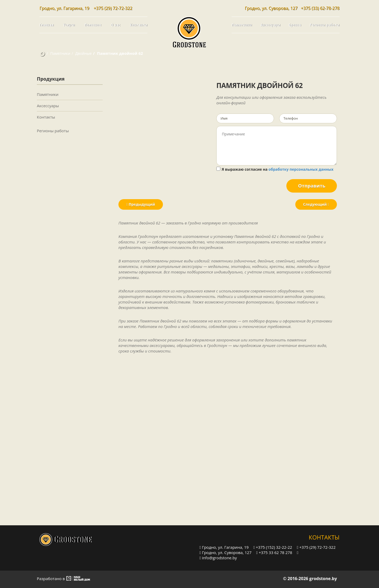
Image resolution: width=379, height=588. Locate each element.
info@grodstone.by (218, 558)
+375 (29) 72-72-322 (113, 8)
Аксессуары (270, 25)
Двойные (83, 53)
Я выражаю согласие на (275, 169)
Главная (47, 25)
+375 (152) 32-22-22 (273, 547)
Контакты (139, 25)
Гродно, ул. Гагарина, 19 (224, 547)
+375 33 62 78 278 (274, 552)
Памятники (242, 25)
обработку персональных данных (301, 169)
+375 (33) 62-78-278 (320, 8)
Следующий (316, 204)
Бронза (295, 25)
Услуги (69, 25)
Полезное (93, 25)
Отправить (312, 186)
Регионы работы (325, 25)
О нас (116, 25)
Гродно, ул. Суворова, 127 (226, 552)
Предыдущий (141, 204)
